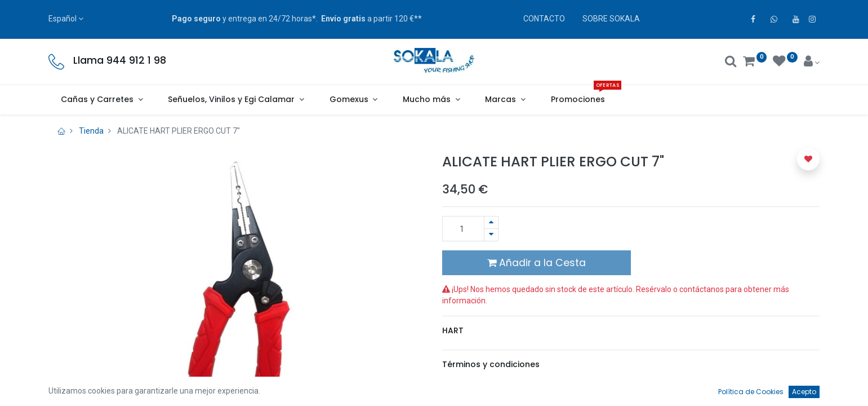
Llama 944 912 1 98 (120, 60)
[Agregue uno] (491, 222)
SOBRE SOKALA (611, 19)
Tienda (91, 131)
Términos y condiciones (491, 364)
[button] (808, 159)
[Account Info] (812, 63)
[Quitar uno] (491, 235)
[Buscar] (731, 63)
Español (63, 19)
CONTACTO (544, 19)
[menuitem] (578, 100)
